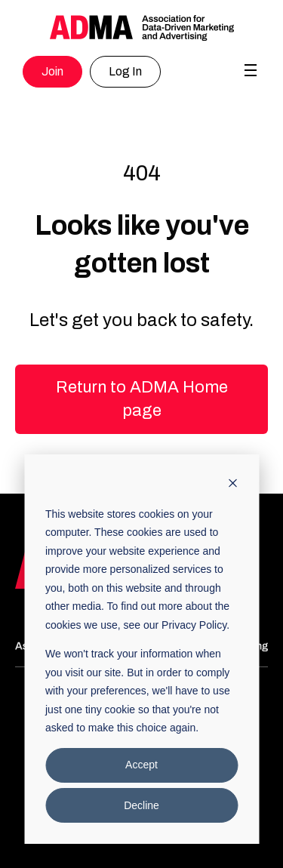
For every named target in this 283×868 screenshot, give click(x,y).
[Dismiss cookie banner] (232, 485)
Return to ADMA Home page (142, 399)
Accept (141, 765)
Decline (141, 805)
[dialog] (141, 649)
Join (52, 71)
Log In (125, 71)
